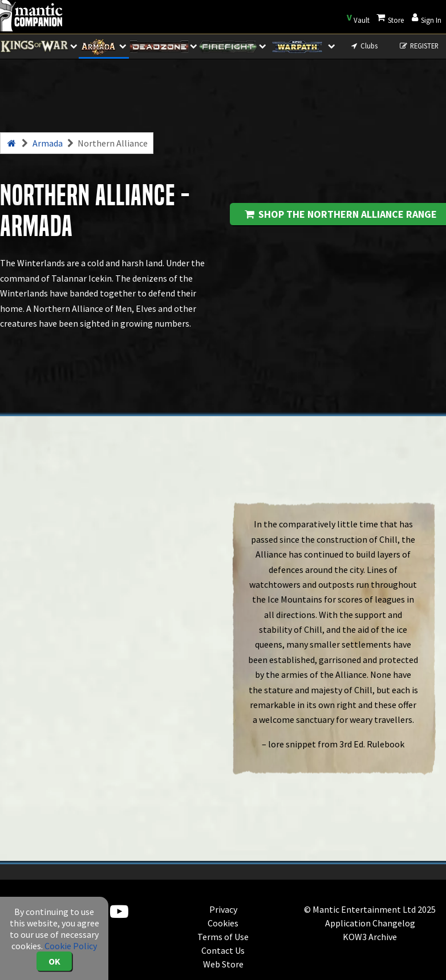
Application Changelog (370, 923)
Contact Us (223, 950)
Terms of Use (223, 937)
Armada (48, 143)
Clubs (364, 46)
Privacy (223, 909)
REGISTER (418, 46)
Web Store (223, 964)
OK (54, 961)
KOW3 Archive (370, 937)
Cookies (223, 923)
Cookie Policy (71, 946)
